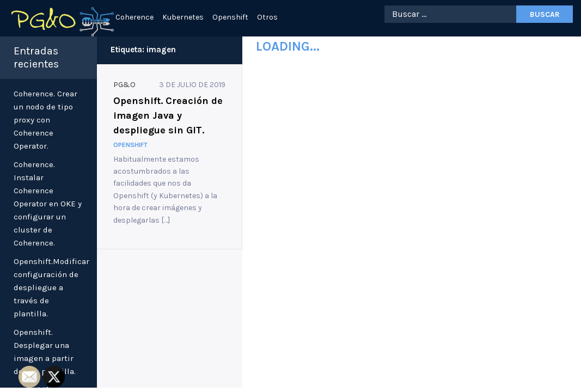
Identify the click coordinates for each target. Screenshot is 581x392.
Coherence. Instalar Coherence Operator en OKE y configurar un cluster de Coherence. (48, 204)
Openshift (230, 17)
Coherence (134, 17)
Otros (267, 17)
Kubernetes (183, 17)
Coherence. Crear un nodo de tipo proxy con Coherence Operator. (45, 120)
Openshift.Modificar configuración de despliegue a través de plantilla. (51, 287)
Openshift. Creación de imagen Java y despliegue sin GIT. (168, 115)
